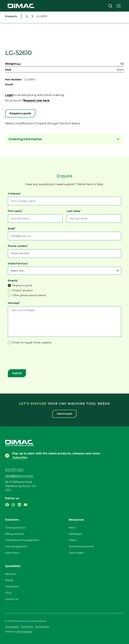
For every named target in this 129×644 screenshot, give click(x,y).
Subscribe (20, 458)
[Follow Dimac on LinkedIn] (19, 505)
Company (14, 193)
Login (9, 95)
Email (12, 228)
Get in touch (64, 411)
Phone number (18, 246)
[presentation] (34, 357)
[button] (119, 6)
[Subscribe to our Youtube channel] (25, 505)
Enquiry (13, 280)
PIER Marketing (24, 632)
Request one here (36, 101)
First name (15, 211)
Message (14, 303)
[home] (21, 6)
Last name (74, 211)
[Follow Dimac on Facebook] (7, 505)
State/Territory (18, 263)
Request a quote (20, 113)
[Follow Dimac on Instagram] (13, 505)
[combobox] (110, 6)
